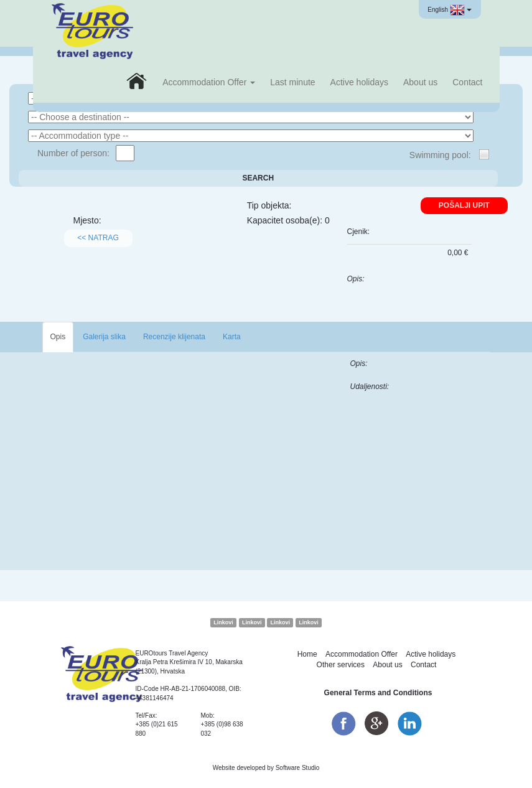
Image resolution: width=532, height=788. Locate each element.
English (449, 10)
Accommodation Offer (209, 82)
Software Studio (298, 768)
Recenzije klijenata (174, 337)
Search (258, 178)
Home (307, 654)
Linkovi (223, 622)
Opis (58, 337)
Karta (232, 337)
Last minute (292, 82)
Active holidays (359, 82)
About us (420, 82)
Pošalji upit (464, 205)
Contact (467, 82)
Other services (341, 665)
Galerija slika (104, 337)
